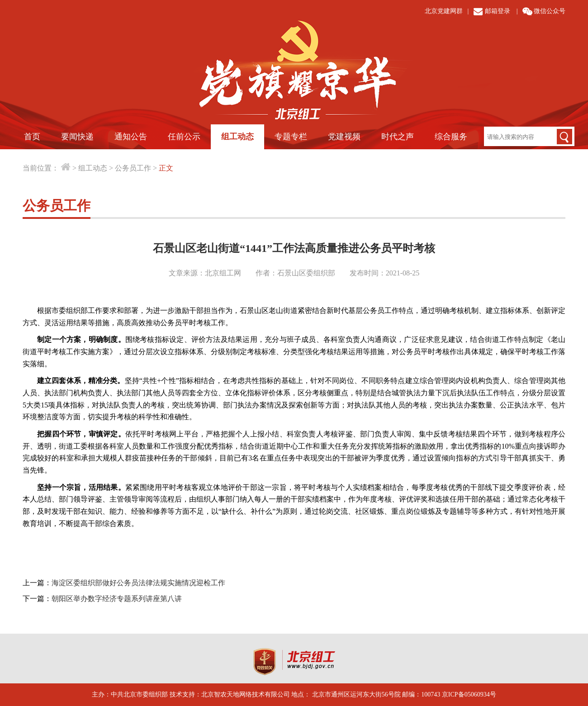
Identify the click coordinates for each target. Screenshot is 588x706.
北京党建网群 (444, 11)
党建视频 (344, 137)
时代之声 (398, 137)
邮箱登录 (498, 11)
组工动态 (237, 137)
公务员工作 (133, 168)
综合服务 (451, 137)
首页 (32, 137)
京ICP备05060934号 (469, 694)
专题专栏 (291, 137)
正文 (166, 168)
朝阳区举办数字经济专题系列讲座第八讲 (117, 599)
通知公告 (131, 137)
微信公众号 (550, 11)
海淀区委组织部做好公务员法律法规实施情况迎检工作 (138, 583)
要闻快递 (77, 137)
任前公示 (184, 137)
